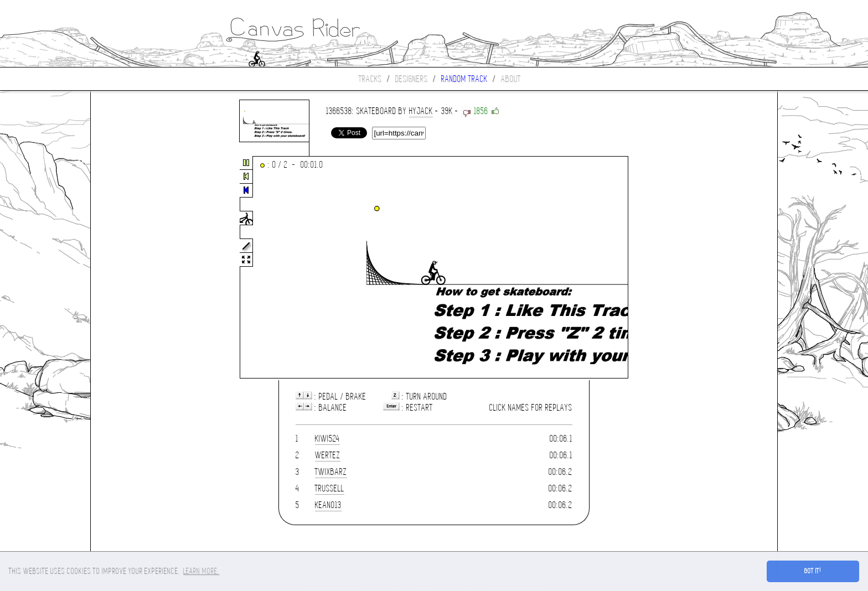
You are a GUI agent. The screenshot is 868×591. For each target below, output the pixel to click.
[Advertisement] (137, 268)
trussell (330, 488)
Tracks (370, 79)
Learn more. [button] (201, 571)
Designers (412, 79)
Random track (464, 79)
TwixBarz (331, 472)
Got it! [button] (813, 571)
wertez (328, 455)
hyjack (421, 111)
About (511, 79)
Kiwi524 (327, 439)
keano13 (328, 505)
